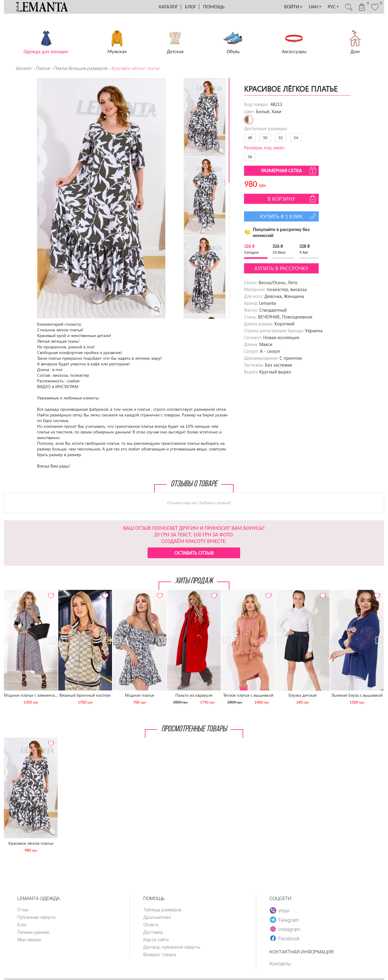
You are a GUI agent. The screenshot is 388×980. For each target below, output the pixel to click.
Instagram (285, 929)
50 (265, 138)
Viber (280, 910)
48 (250, 138)
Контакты (280, 963)
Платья (42, 68)
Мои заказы (29, 939)
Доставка (153, 932)
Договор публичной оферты (172, 947)
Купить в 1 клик (289, 216)
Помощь (214, 7)
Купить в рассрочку (282, 268)
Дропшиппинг (157, 917)
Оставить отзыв (194, 553)
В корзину (292, 199)
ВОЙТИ (292, 7)
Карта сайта (156, 939)
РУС (333, 7)
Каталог (168, 7)
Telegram (284, 920)
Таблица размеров (162, 910)
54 (296, 138)
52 (280, 138)
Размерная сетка (289, 170)
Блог (191, 7)
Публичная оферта (36, 917)
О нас (23, 910)
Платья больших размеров (80, 68)
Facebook (285, 938)
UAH (315, 7)
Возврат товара (160, 954)
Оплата (151, 924)
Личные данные (33, 932)
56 (250, 157)
